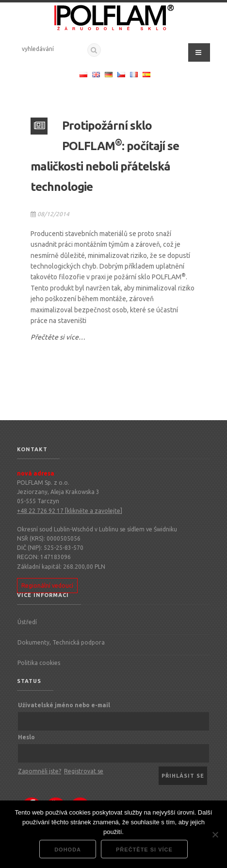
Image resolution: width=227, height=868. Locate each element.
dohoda (68, 850)
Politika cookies (39, 663)
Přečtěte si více (144, 850)
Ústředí (27, 622)
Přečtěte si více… (58, 337)
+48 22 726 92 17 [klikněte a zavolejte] (70, 511)
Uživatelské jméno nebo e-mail (64, 705)
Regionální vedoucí (47, 586)
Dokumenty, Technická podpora (61, 642)
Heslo (26, 737)
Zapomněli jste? (40, 771)
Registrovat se (84, 771)
